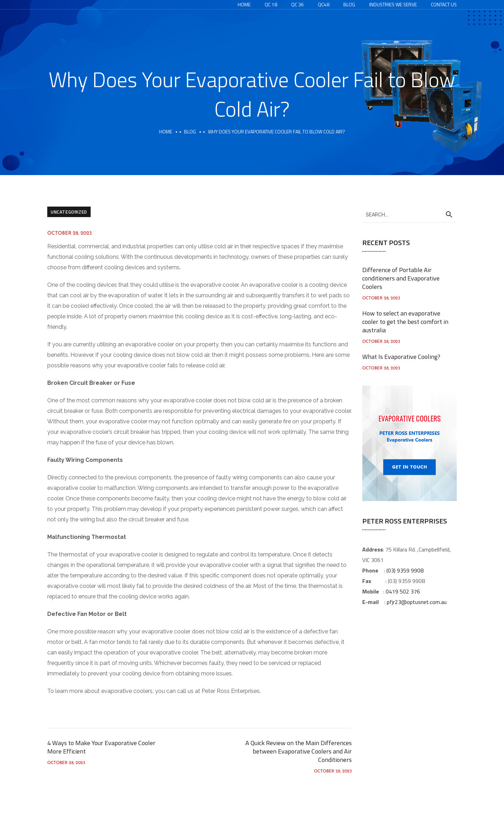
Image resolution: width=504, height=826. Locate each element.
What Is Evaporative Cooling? (401, 357)
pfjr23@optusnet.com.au (417, 602)
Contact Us (444, 4)
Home (244, 4)
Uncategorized (69, 212)
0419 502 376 (403, 591)
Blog (349, 4)
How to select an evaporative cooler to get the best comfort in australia (405, 322)
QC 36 (297, 4)
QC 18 (271, 4)
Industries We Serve (393, 4)
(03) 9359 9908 (405, 570)
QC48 (324, 4)
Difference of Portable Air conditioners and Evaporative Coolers (401, 278)
